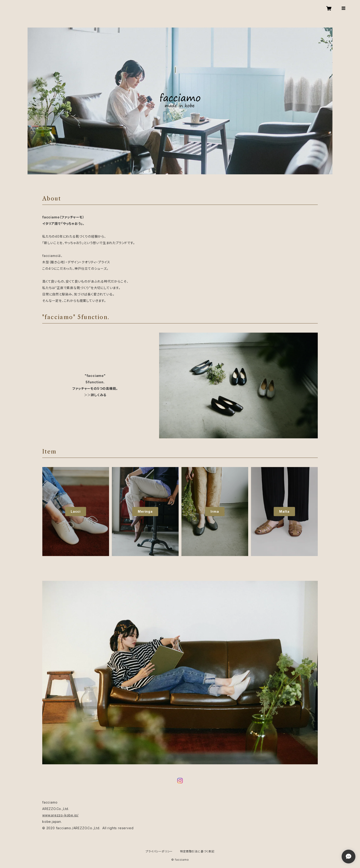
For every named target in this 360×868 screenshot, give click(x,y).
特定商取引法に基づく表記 (197, 851)
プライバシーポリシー (159, 851)
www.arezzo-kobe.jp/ (60, 815)
